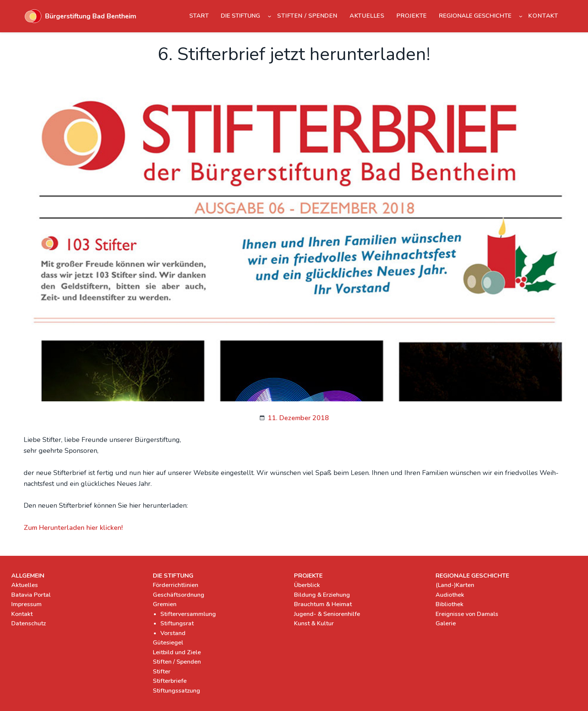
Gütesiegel (168, 643)
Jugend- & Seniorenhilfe (327, 614)
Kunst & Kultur (314, 623)
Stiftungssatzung (176, 691)
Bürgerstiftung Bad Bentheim (91, 16)
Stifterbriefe (170, 681)
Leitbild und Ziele (177, 652)
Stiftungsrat (177, 623)
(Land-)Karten (455, 585)
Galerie (446, 623)
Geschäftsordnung (179, 595)
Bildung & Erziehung (322, 595)
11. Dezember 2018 (298, 418)
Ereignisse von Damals (467, 614)
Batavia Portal (31, 595)
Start (199, 16)
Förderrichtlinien (176, 585)
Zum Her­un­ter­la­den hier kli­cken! (73, 528)
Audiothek (450, 595)
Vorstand (173, 633)
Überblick (307, 585)
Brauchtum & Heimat (323, 604)
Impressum (26, 604)
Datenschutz (29, 623)
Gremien (165, 604)
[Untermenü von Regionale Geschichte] (521, 16)
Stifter (162, 672)
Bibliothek (449, 604)
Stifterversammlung (188, 614)
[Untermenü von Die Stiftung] (270, 16)
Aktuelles (25, 585)
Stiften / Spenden (177, 662)
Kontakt (22, 614)
